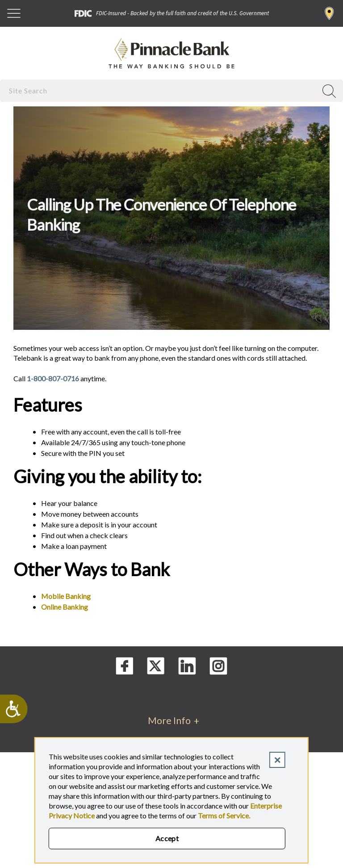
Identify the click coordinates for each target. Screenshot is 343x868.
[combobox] (159, 91)
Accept (167, 838)
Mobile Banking (66, 596)
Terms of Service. (224, 815)
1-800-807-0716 (53, 378)
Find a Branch (329, 13)
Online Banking (65, 607)
